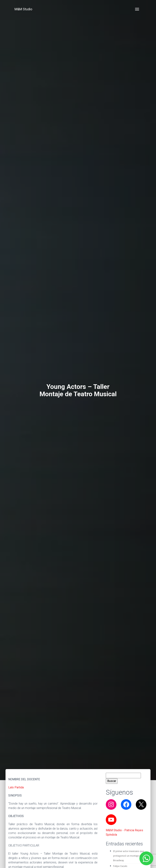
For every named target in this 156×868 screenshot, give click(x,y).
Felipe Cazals (120, 866)
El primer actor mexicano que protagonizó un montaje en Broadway (128, 856)
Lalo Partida (16, 787)
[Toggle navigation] (137, 9)
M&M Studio (23, 9)
